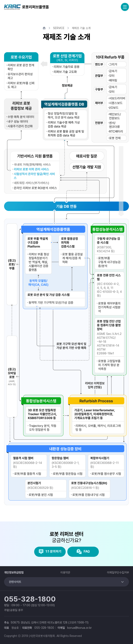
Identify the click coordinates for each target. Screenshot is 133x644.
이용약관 (65, 572)
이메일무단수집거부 (118, 572)
